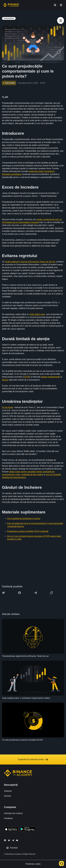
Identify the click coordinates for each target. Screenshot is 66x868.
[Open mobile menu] (61, 5)
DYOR (27, 377)
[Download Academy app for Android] (28, 830)
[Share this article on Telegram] (36, 593)
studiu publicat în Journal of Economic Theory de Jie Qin (30, 262)
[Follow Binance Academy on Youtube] (17, 840)
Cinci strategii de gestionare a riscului (24, 519)
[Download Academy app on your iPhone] (11, 830)
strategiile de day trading (32, 475)
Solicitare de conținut (13, 813)
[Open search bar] (54, 5)
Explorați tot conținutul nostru (33, 760)
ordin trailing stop (37, 314)
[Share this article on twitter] (4, 593)
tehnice (5, 380)
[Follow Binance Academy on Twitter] (9, 840)
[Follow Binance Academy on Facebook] (5, 840)
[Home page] (11, 5)
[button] (61, 5)
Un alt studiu (8, 407)
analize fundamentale (50, 377)
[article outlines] (61, 20)
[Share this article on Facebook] (20, 593)
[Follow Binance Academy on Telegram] (13, 840)
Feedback (8, 818)
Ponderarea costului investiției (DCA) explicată (28, 531)
